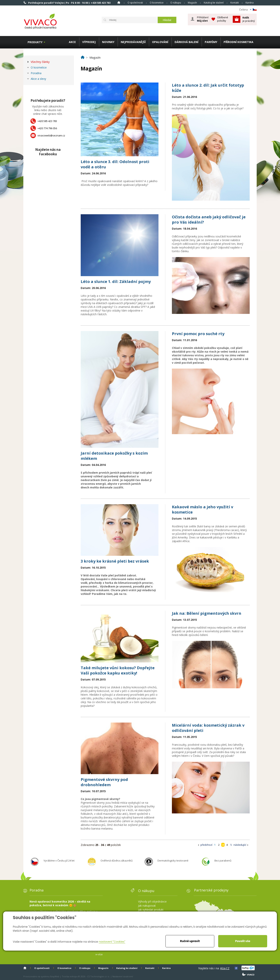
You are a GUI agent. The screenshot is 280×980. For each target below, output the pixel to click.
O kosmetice (157, 3)
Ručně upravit (190, 941)
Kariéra (250, 3)
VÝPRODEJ (89, 42)
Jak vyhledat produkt (151, 910)
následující (240, 845)
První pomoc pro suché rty (198, 334)
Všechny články (40, 62)
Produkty (35, 42)
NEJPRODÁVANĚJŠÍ (133, 42)
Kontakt (235, 3)
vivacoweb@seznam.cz (51, 135)
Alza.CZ (225, 968)
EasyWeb (55, 976)
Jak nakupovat (147, 906)
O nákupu (176, 3)
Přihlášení (203, 19)
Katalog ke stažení (214, 3)
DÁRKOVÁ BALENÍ (186, 42)
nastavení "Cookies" (112, 942)
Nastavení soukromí (123, 976)
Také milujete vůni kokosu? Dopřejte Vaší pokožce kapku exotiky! (118, 670)
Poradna (36, 73)
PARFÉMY (211, 42)
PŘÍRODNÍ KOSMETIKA (238, 42)
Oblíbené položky (223, 19)
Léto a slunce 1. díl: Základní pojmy (116, 281)
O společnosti (135, 3)
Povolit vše (243, 941)
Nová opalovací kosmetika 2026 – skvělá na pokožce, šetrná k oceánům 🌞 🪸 (60, 903)
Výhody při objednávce (152, 901)
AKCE (72, 42)
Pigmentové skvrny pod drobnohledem (104, 782)
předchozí (206, 845)
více (100, 954)
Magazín (192, 3)
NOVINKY (108, 42)
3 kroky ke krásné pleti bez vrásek (115, 561)
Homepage (119, 3)
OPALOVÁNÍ (160, 42)
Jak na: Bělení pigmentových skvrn (207, 613)
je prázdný (249, 19)
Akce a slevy (38, 79)
